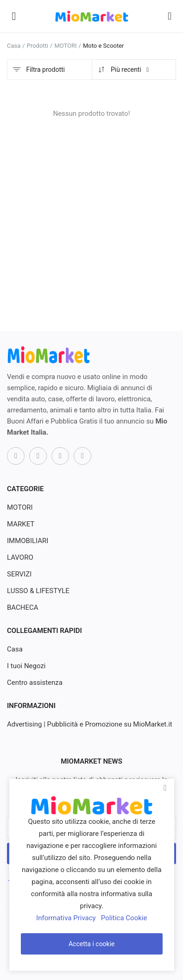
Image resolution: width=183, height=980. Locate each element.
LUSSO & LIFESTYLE (38, 591)
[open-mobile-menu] (14, 16)
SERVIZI (19, 574)
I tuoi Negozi (26, 666)
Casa (14, 46)
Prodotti (38, 46)
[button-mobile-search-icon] (170, 16)
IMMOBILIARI (28, 541)
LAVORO (20, 557)
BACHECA (23, 607)
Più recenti (124, 70)
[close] (165, 788)
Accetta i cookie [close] (92, 944)
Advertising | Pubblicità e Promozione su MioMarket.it (90, 724)
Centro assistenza (35, 683)
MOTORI (65, 46)
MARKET (21, 524)
